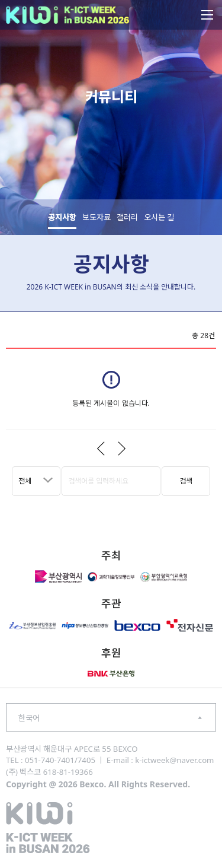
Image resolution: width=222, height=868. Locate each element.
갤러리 (127, 217)
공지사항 (62, 217)
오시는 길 (159, 217)
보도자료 (96, 217)
